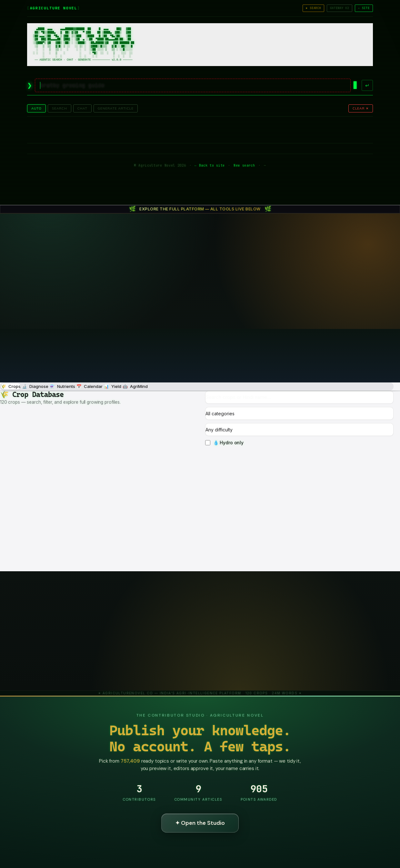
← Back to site (210, 165)
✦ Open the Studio (200, 823)
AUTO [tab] (36, 108)
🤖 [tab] (135, 387)
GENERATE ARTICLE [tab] (116, 108)
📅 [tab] (90, 387)
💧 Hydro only (224, 443)
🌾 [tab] (11, 387)
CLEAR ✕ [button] (361, 108)
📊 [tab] (113, 387)
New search (244, 165)
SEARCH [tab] (60, 108)
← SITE (364, 8)
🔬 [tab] (35, 387)
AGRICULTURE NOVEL (54, 8)
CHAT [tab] (82, 108)
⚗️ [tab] (62, 387)
